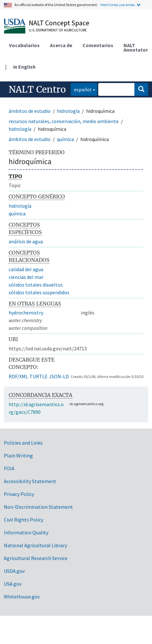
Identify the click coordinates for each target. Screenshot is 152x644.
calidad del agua (26, 269)
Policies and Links (23, 443)
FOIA (9, 468)
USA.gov (13, 584)
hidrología (68, 111)
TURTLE (39, 376)
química (65, 139)
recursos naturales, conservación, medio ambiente (64, 121)
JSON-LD (59, 376)
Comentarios (98, 45)
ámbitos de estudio (30, 111)
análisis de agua (26, 241)
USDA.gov (14, 571)
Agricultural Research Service (36, 558)
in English (24, 67)
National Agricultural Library (35, 545)
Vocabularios (24, 45)
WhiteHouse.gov (22, 597)
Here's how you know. (118, 5)
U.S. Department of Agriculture (58, 30)
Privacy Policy (19, 494)
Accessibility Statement (30, 481)
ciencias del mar (26, 277)
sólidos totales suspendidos (39, 292)
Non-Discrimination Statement (38, 507)
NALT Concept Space (59, 23)
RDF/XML (18, 376)
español (81, 89)
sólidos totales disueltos (36, 285)
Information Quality (26, 532)
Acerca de (61, 45)
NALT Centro (37, 89)
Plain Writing (18, 456)
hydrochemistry (26, 313)
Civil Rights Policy (24, 520)
